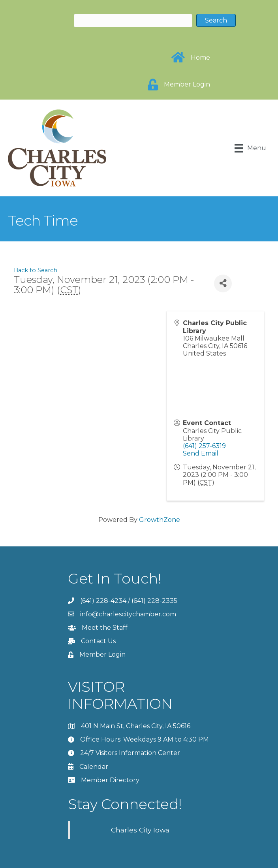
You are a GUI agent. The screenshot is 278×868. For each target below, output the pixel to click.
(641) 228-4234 (103, 601)
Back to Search (36, 270)
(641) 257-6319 (204, 446)
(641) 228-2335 (154, 601)
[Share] (223, 283)
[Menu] (250, 148)
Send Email (201, 453)
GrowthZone (160, 520)
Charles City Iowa (140, 830)
